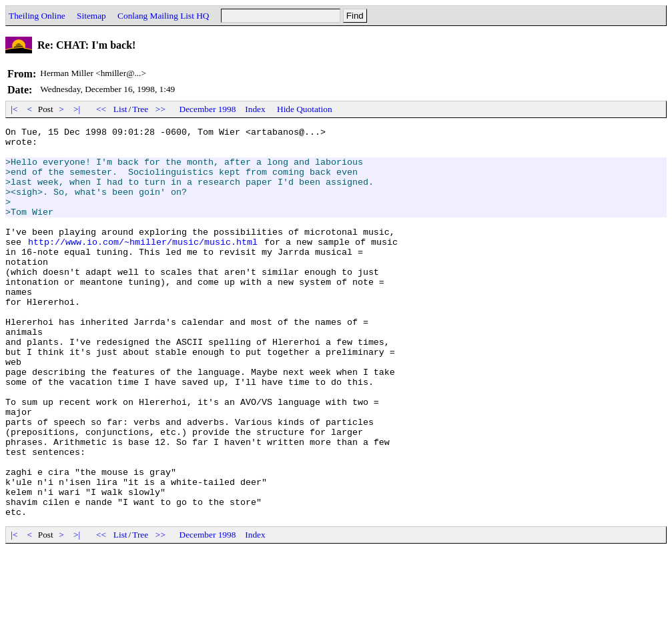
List (120, 109)
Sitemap (91, 16)
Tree (140, 109)
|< (14, 109)
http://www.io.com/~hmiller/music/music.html (143, 265)
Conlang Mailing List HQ (163, 16)
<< (101, 109)
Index (255, 109)
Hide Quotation (305, 109)
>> (161, 109)
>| (77, 109)
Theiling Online (37, 16)
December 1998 (208, 109)
